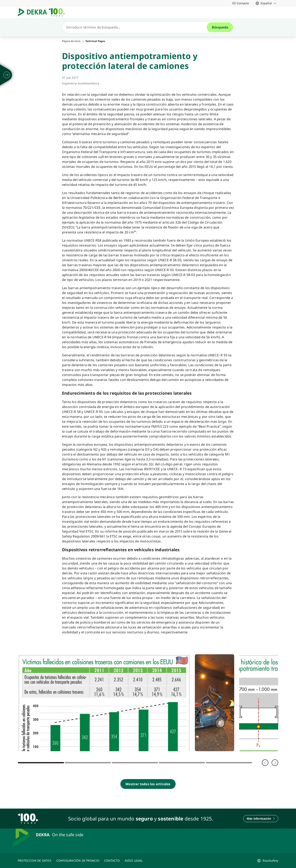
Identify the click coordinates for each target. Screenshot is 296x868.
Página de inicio (71, 41)
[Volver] (265, 763)
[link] (266, 3)
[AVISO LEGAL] (134, 861)
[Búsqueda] (136, 27)
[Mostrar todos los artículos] (148, 784)
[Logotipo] (43, 12)
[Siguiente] (275, 763)
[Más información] (261, 819)
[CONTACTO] (112, 861)
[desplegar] (7, 75)
